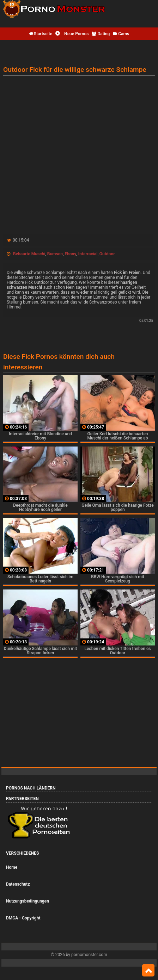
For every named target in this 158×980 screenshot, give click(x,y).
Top (148, 970)
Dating (101, 34)
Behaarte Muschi (29, 254)
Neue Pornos (72, 34)
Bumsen (55, 254)
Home (12, 867)
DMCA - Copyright (23, 918)
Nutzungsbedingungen (28, 901)
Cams (121, 34)
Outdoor (107, 254)
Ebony (70, 254)
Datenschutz (18, 884)
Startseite (41, 34)
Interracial (88, 254)
